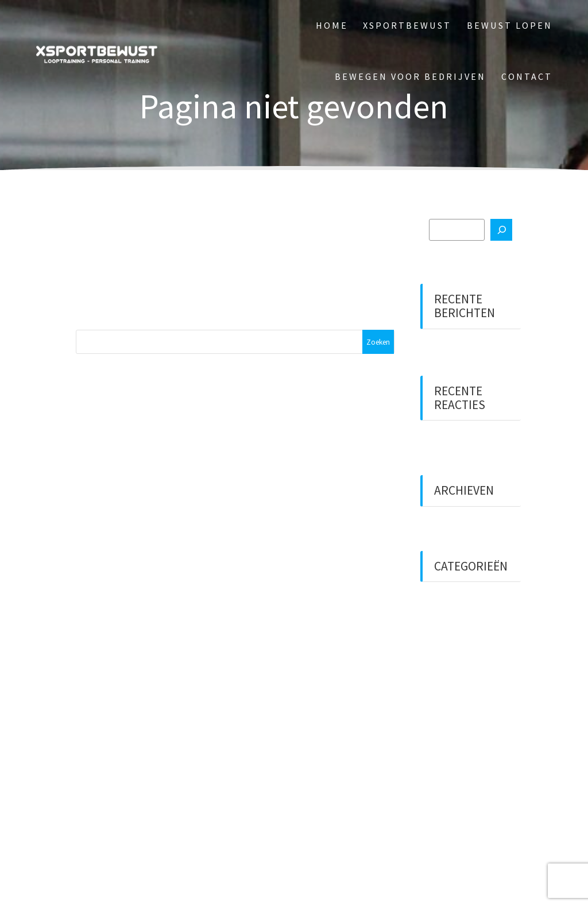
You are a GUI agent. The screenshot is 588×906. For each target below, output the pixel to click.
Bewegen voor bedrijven (410, 76)
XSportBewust (407, 25)
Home (332, 25)
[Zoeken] (501, 230)
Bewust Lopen (510, 25)
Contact (527, 76)
